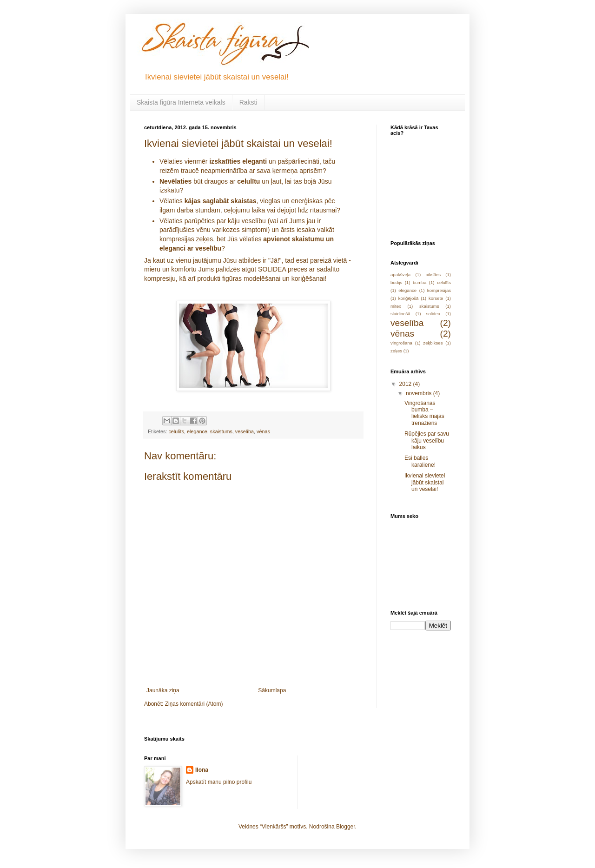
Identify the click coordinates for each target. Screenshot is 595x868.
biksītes (433, 275)
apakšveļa (400, 275)
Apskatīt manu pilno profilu (219, 782)
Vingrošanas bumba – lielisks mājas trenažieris (424, 413)
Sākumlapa (272, 690)
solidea (433, 314)
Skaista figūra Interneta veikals (181, 102)
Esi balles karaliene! (420, 461)
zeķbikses (433, 343)
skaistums (221, 431)
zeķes (396, 351)
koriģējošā (409, 298)
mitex (396, 306)
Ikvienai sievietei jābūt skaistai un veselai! (425, 482)
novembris (420, 393)
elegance (197, 431)
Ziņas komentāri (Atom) (194, 704)
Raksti (248, 102)
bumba (420, 282)
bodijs (396, 282)
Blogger (346, 827)
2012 (406, 384)
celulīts (176, 431)
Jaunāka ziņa (163, 690)
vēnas (263, 431)
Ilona (202, 770)
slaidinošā (400, 314)
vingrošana (401, 343)
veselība (245, 431)
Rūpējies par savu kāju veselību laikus (427, 441)
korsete (436, 298)
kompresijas (439, 290)
